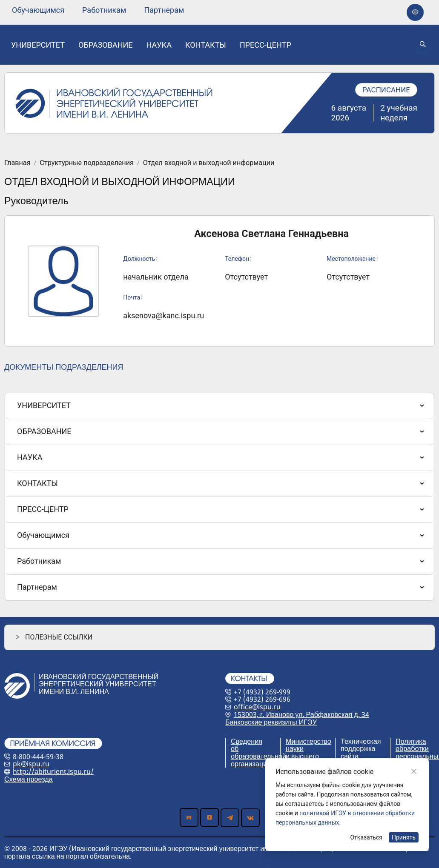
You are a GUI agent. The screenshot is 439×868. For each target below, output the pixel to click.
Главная (17, 163)
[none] (38, 10)
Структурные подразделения (87, 163)
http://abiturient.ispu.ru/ (53, 771)
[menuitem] (38, 10)
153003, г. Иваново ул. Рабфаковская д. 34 (301, 714)
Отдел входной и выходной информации (209, 163)
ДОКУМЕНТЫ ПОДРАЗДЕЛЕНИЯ (64, 367)
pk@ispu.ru (31, 764)
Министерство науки (308, 745)
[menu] (98, 10)
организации (251, 764)
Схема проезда (29, 779)
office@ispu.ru (257, 707)
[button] (219, 637)
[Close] (414, 771)
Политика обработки (412, 745)
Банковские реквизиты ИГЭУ (271, 722)
